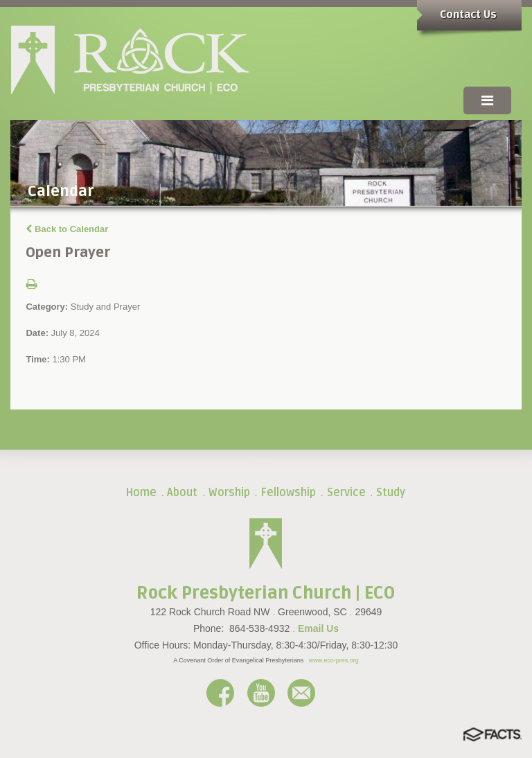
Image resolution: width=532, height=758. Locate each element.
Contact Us (468, 15)
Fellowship (288, 493)
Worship (229, 493)
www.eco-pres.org (334, 660)
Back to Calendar (67, 229)
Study (391, 493)
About (182, 493)
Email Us (318, 628)
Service (346, 493)
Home (141, 493)
